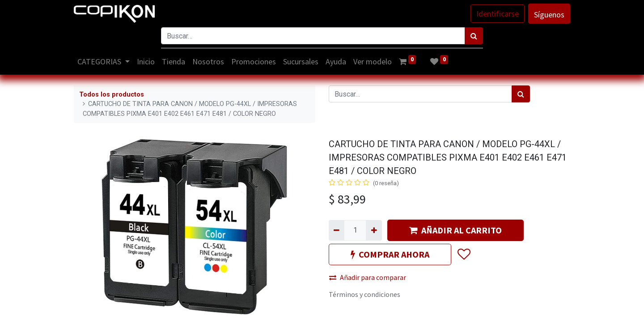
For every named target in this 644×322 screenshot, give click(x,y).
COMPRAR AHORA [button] (390, 254)
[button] (464, 254)
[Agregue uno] (374, 230)
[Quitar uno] (337, 230)
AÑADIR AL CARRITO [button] (455, 230)
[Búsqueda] (474, 36)
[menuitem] (146, 61)
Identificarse (498, 14)
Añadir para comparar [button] (368, 277)
